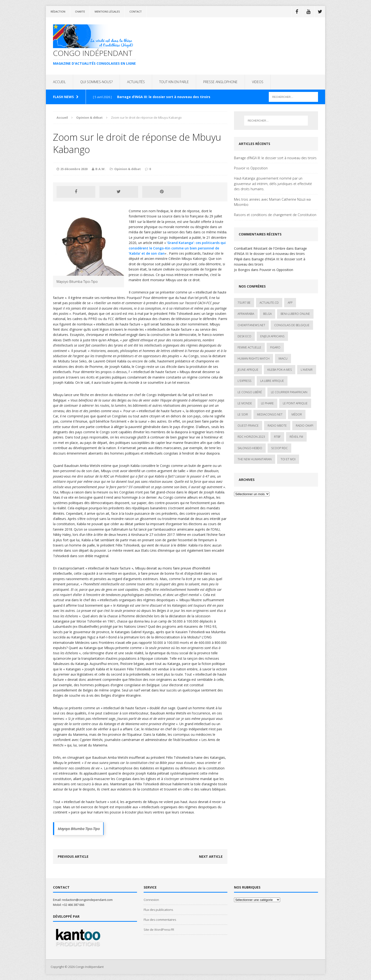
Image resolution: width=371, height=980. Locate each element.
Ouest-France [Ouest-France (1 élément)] (248, 426)
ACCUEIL (59, 82)
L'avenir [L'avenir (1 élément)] (307, 370)
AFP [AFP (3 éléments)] (290, 303)
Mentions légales (107, 11)
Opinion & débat (128, 169)
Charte (80, 11)
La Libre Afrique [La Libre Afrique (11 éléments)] (272, 381)
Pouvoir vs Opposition (251, 168)
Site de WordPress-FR (159, 930)
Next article (211, 856)
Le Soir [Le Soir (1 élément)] (243, 414)
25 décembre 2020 (74, 169)
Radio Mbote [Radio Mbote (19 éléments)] (277, 426)
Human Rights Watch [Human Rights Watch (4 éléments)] (254, 359)
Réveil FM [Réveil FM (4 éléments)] (296, 437)
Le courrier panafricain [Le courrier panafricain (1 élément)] (289, 392)
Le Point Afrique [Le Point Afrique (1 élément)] (295, 403)
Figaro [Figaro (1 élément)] (275, 347)
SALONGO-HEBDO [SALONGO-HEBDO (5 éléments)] (250, 448)
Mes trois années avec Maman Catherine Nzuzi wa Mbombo (272, 202)
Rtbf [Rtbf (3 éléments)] (277, 437)
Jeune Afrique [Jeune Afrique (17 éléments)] (248, 370)
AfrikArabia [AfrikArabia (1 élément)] (246, 314)
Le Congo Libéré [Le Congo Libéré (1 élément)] (250, 392)
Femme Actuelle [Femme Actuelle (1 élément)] (249, 347)
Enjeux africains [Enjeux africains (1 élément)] (272, 336)
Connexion (151, 900)
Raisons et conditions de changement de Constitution (275, 215)
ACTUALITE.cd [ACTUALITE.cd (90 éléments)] (269, 303)
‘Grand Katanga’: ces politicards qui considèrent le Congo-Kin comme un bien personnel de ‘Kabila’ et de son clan (177, 248)
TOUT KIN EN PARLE (174, 82)
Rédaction (58, 11)
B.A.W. (100, 169)
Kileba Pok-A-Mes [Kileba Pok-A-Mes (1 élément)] (280, 370)
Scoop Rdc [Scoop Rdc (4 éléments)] (279, 448)
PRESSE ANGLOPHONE (220, 82)
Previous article (73, 856)
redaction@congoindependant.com (87, 900)
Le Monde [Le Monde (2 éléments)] (245, 403)
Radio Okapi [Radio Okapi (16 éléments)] (305, 426)
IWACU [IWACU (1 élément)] (283, 359)
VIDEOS (258, 82)
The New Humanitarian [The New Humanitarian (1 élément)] (255, 459)
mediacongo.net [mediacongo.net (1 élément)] (270, 414)
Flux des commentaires (160, 920)
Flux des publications (158, 910)
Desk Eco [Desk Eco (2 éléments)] (244, 336)
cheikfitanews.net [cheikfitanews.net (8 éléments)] (251, 325)
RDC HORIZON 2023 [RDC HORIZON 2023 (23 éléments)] (251, 437)
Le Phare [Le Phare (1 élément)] (267, 403)
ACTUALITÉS (136, 82)
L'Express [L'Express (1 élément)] (244, 381)
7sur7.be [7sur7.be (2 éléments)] (244, 303)
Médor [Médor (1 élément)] (297, 414)
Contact (136, 11)
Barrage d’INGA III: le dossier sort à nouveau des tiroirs (275, 158)
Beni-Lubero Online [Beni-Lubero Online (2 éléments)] (295, 314)
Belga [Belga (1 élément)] (267, 314)
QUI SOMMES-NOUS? (96, 82)
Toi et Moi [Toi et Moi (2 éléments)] (288, 459)
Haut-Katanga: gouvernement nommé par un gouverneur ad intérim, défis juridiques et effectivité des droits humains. (273, 184)
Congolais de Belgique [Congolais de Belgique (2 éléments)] (292, 325)
